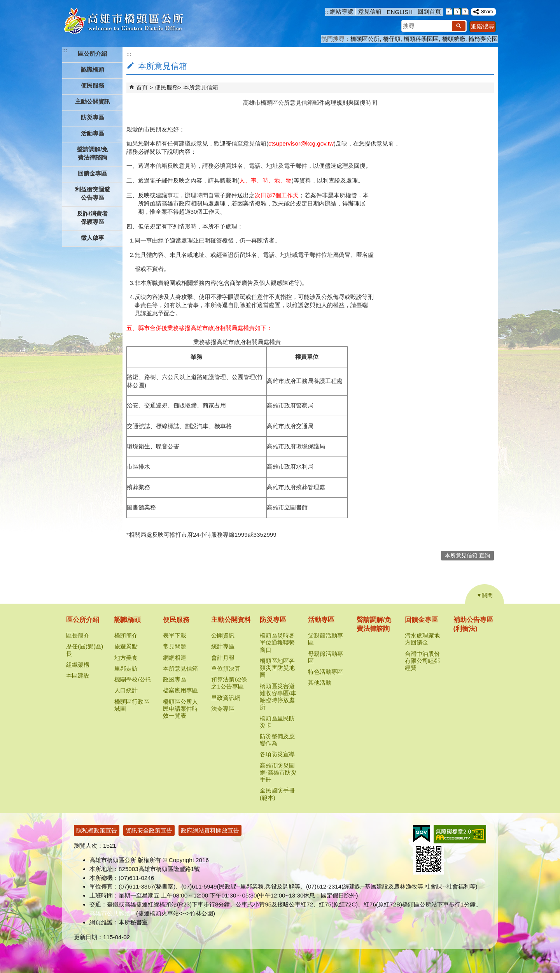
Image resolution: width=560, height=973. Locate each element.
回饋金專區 (421, 620)
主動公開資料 (231, 620)
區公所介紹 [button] (92, 54)
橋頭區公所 (365, 39)
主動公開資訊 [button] (93, 101)
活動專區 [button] (93, 133)
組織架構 (78, 665)
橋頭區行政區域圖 (132, 705)
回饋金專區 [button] (92, 173)
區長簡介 (78, 635)
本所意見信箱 (201, 87)
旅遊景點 (126, 646)
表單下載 (175, 635)
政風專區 (175, 679)
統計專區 (223, 646)
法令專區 (223, 709)
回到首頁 (429, 11)
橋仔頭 (392, 39)
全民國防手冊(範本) (277, 794)
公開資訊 (223, 635)
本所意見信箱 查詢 (467, 556)
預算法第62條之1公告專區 (229, 683)
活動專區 (321, 620)
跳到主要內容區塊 (4, 4)
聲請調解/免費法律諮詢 (92, 153)
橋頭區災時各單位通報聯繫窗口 (277, 642)
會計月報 (223, 658)
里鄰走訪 (126, 668)
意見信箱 (370, 11)
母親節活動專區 (325, 657)
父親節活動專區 (325, 639)
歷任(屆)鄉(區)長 (85, 650)
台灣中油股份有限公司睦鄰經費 (422, 661)
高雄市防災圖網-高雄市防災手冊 (278, 772)
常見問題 (175, 646)
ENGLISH (400, 12)
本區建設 (78, 675)
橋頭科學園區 (421, 39)
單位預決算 (226, 668)
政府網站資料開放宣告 (210, 830)
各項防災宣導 (277, 754)
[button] (459, 26)
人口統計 (126, 690)
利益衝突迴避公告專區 (93, 193)
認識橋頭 (128, 620)
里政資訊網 (226, 698)
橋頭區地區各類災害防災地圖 (277, 668)
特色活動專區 (325, 672)
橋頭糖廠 (454, 39)
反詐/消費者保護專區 (92, 218)
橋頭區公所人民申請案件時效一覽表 (180, 709)
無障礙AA (460, 834)
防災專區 (273, 620)
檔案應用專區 (180, 690)
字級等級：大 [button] (465, 11)
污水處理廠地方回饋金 (422, 639)
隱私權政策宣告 (97, 830)
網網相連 (175, 658)
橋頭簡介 (126, 635)
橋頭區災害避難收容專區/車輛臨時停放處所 (278, 697)
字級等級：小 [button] (449, 11)
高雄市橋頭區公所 (123, 21)
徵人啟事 (93, 238)
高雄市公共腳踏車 (113, 913)
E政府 (421, 833)
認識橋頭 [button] (93, 69)
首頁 (142, 87)
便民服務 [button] (93, 85)
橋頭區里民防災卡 (277, 722)
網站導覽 (341, 11)
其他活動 (320, 682)
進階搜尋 (483, 26)
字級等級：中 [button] (457, 11)
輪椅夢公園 (483, 39)
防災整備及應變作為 (277, 740)
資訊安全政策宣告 (149, 830)
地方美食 (126, 658)
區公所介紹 (83, 620)
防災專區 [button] (93, 117)
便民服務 (166, 87)
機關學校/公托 (133, 679)
